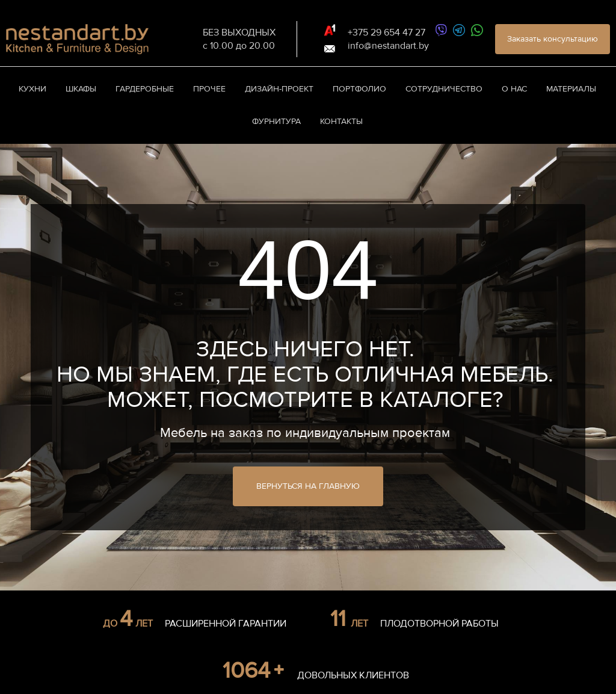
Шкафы (81, 89)
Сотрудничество (444, 89)
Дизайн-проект (279, 89)
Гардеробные (145, 89)
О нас (514, 89)
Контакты (341, 121)
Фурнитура (276, 121)
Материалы (571, 89)
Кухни (32, 89)
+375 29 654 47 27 (387, 33)
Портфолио (359, 89)
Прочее (209, 89)
